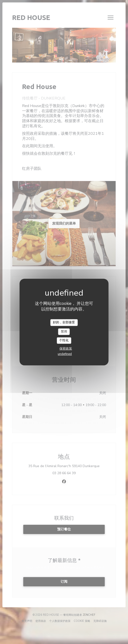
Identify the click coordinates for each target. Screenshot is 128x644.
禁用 (64, 331)
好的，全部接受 (64, 322)
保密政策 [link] (66, 349)
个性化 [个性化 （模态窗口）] (64, 340)
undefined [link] (65, 354)
